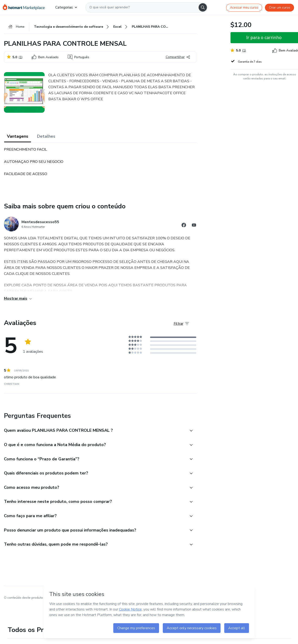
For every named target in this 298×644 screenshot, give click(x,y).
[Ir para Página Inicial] (25, 7)
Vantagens (18, 136)
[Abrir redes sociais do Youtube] (194, 226)
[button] (95, 431)
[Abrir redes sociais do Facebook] (184, 226)
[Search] (203, 7)
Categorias (66, 7)
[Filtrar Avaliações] (181, 324)
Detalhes (46, 136)
